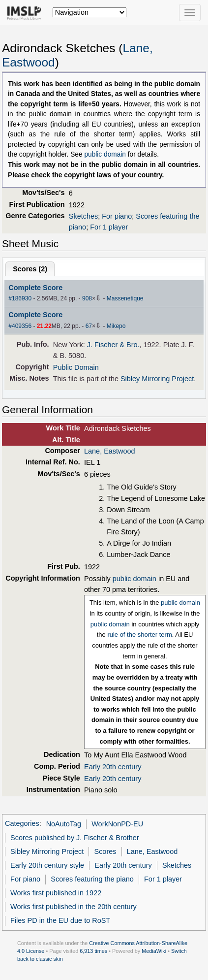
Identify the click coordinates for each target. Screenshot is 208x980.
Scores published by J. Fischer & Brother (75, 838)
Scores (105, 851)
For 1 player (109, 227)
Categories (22, 824)
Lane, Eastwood (110, 451)
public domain (105, 154)
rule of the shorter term (139, 635)
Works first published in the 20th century (74, 907)
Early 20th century (113, 767)
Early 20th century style (47, 865)
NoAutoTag (64, 824)
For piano (117, 216)
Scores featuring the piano (92, 879)
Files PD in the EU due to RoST (60, 920)
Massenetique (125, 298)
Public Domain (76, 367)
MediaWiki (154, 951)
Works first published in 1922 (56, 893)
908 (87, 298)
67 (89, 326)
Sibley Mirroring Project (157, 379)
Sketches (83, 216)
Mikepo (116, 326)
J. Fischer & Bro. (113, 345)
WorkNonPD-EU (117, 824)
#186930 (20, 298)
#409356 (20, 326)
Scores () (30, 269)
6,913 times (93, 951)
